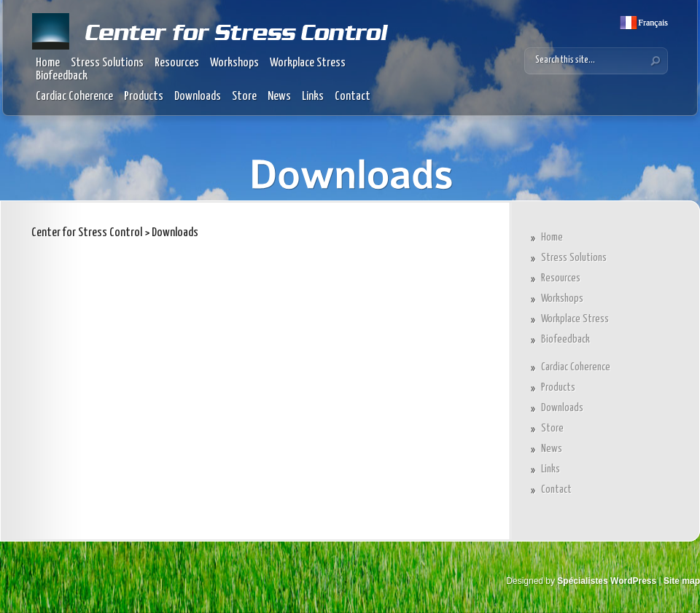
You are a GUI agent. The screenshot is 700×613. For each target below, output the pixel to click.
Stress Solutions (107, 63)
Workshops (234, 63)
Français (652, 23)
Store (244, 97)
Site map (682, 581)
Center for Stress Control (87, 233)
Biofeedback (62, 76)
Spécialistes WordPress (607, 581)
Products (144, 97)
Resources (177, 63)
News (279, 97)
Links (313, 97)
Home (48, 63)
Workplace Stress (308, 63)
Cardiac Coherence (74, 97)
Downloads (198, 97)
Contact (353, 97)
